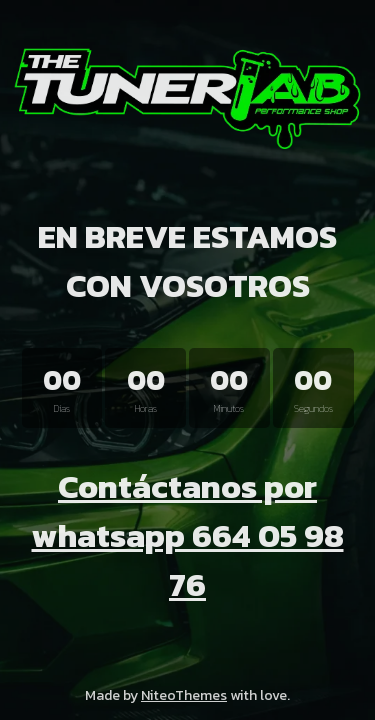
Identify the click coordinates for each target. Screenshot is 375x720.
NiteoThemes (184, 695)
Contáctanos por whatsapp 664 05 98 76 (188, 535)
